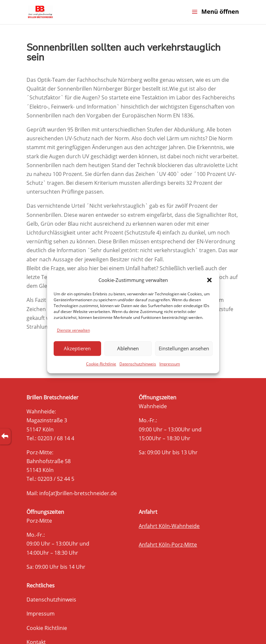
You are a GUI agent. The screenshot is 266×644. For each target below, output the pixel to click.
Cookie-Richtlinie (101, 364)
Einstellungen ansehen (184, 349)
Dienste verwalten (73, 330)
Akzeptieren (77, 349)
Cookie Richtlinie (47, 628)
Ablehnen (128, 349)
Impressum (170, 364)
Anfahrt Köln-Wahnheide (169, 526)
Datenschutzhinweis (138, 364)
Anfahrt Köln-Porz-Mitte (168, 545)
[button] (209, 280)
